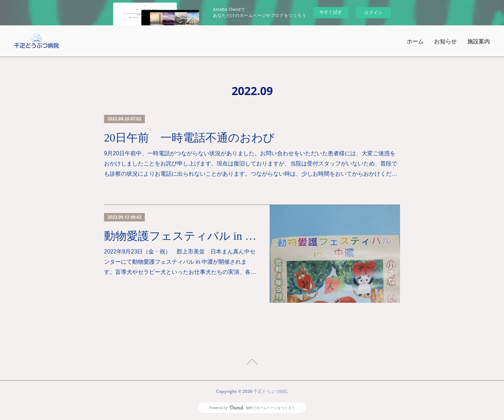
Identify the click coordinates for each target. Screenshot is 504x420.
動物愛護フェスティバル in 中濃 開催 (181, 236)
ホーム (415, 41)
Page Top (252, 363)
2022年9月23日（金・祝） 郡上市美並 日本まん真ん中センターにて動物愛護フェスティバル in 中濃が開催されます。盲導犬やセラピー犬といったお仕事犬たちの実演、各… (180, 262)
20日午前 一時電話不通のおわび (189, 138)
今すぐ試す (331, 12)
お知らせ (445, 41)
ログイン (373, 12)
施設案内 (479, 41)
